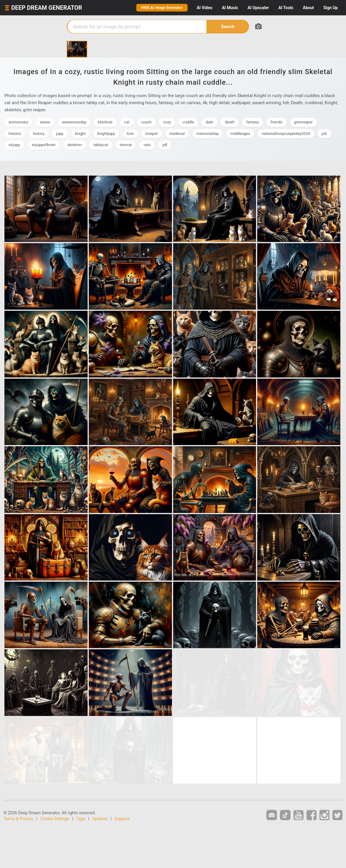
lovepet (152, 134)
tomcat (126, 145)
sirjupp (14, 145)
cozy (167, 122)
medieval (177, 134)
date (209, 122)
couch (146, 122)
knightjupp (106, 134)
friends (276, 122)
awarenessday (74, 122)
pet (324, 134)
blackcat (105, 122)
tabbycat (101, 145)
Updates (100, 819)
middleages (240, 134)
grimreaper (303, 122)
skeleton (74, 145)
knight (81, 134)
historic (15, 134)
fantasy (253, 122)
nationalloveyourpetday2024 (286, 134)
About (308, 8)
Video (205, 8)
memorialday (208, 134)
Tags (81, 819)
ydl (165, 145)
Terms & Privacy (18, 819)
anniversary (18, 122)
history (38, 134)
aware (45, 122)
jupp (60, 134)
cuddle (188, 122)
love (130, 134)
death (230, 122)
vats (147, 145)
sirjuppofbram (44, 145)
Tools (286, 8)
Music (230, 8)
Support (122, 819)
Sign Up (331, 8)
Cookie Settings (55, 819)
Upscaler (258, 8)
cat (127, 122)
